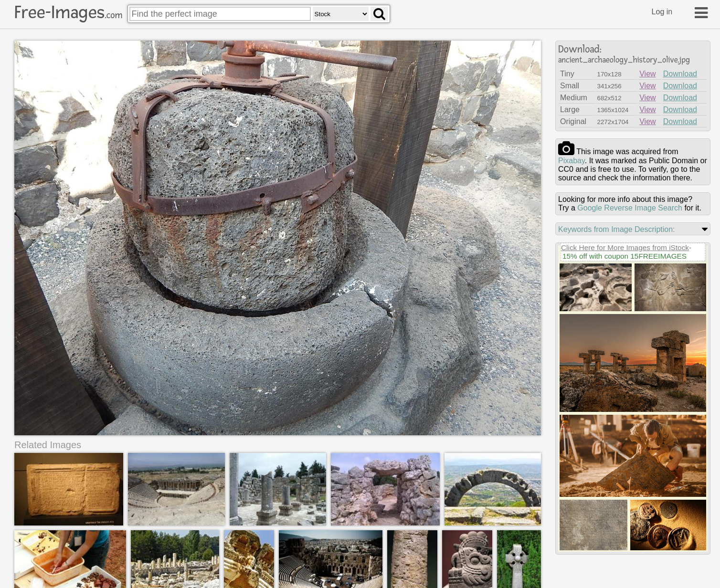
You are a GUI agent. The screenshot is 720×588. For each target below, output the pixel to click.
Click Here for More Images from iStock (625, 247)
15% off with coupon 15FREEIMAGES (625, 256)
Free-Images (68, 12)
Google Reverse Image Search (630, 208)
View (647, 74)
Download (680, 74)
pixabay (572, 161)
